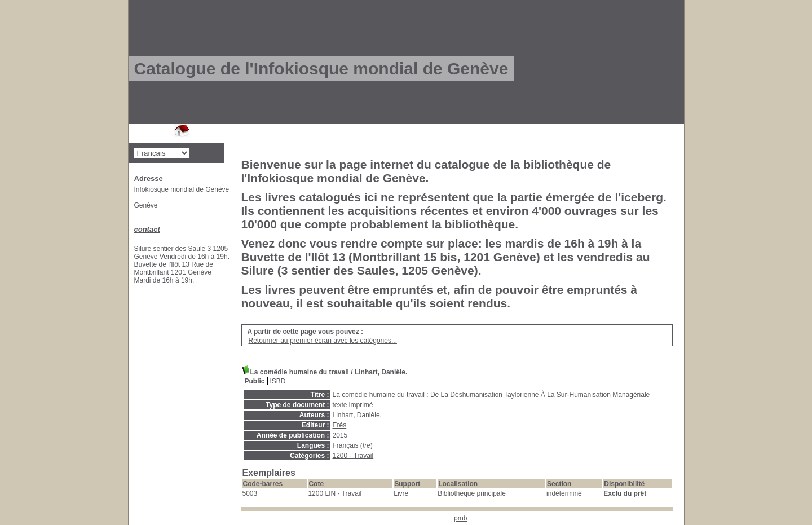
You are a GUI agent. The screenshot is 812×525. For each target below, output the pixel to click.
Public (255, 381)
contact (147, 229)
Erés (340, 425)
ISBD (278, 381)
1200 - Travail (353, 456)
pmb (460, 518)
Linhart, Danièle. (357, 415)
